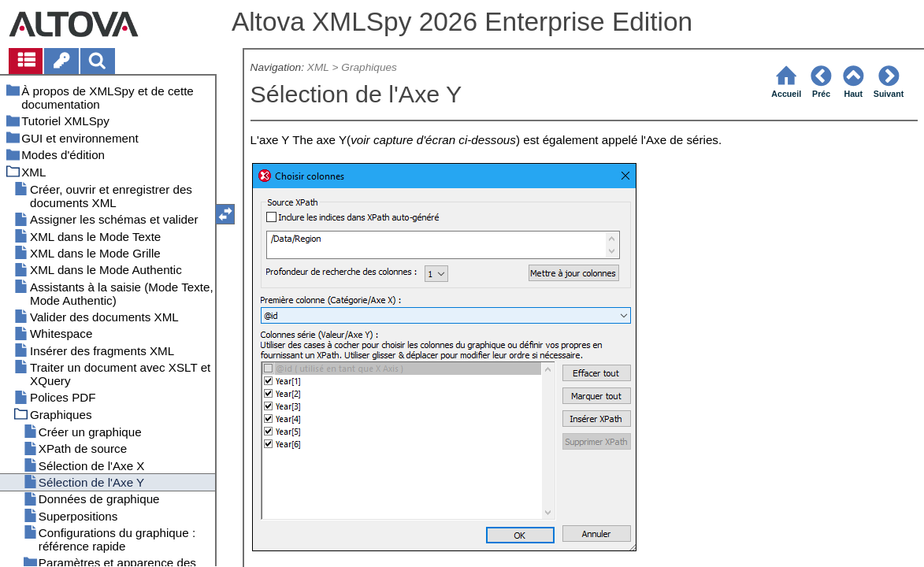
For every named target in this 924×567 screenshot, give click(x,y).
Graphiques (369, 67)
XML (318, 67)
